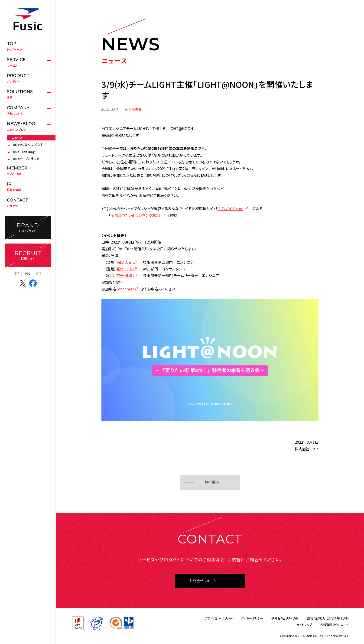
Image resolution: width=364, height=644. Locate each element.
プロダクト (28, 78)
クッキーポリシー (252, 618)
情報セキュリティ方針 (285, 618)
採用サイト (28, 255)
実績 (28, 94)
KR (39, 274)
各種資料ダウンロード (335, 625)
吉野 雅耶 (124, 275)
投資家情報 (28, 187)
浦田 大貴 (124, 262)
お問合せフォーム (203, 581)
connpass (126, 289)
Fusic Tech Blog (23, 152)
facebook (33, 283)
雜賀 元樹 (124, 269)
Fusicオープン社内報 (26, 159)
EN (27, 274)
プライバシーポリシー (219, 618)
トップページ (28, 46)
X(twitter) (23, 283)
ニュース (17, 138)
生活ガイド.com (231, 208)
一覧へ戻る (210, 482)
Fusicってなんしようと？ (27, 145)
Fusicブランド (28, 227)
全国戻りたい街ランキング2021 (136, 215)
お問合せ (28, 203)
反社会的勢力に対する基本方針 (328, 618)
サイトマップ (304, 625)
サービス (28, 62)
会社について (28, 110)
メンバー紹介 (28, 171)
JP (17, 274)
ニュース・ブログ (28, 126)
